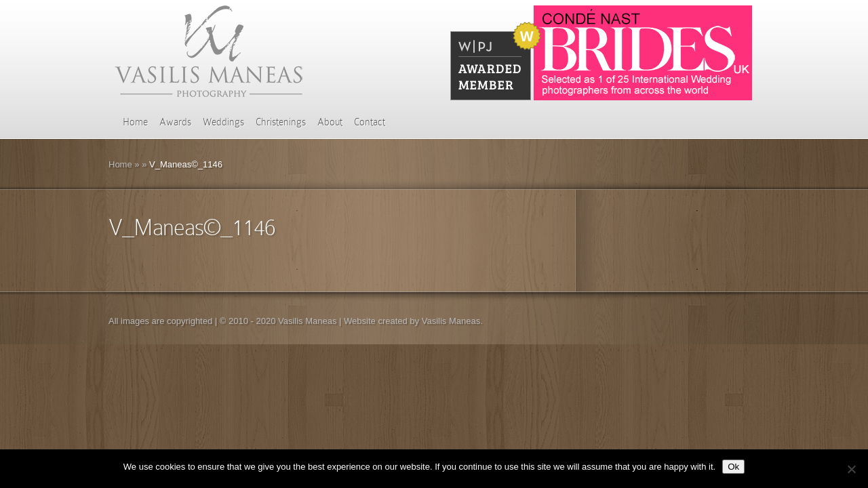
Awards (175, 122)
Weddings (223, 122)
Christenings (281, 122)
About (330, 122)
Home (135, 122)
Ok (733, 467)
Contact (370, 122)
